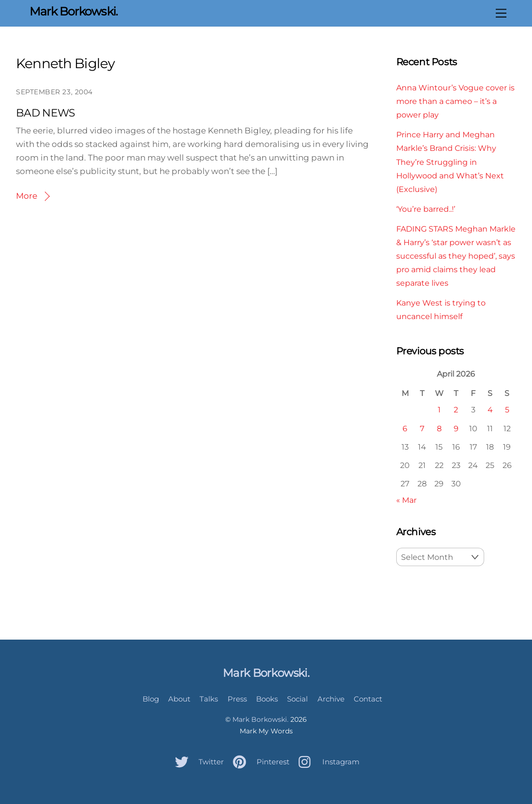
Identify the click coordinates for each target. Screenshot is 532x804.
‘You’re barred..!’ (426, 209)
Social (297, 699)
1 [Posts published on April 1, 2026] (439, 409)
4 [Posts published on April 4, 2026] (490, 409)
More (27, 196)
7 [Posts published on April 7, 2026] (422, 428)
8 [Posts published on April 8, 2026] (439, 428)
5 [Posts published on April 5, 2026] (507, 409)
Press (237, 699)
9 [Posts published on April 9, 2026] (456, 428)
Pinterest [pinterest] (259, 762)
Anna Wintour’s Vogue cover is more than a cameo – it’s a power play (455, 101)
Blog (151, 699)
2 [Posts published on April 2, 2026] (456, 409)
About (179, 699)
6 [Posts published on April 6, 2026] (405, 428)
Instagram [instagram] (327, 762)
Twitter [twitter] (197, 762)
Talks (209, 699)
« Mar (406, 500)
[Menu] (501, 13)
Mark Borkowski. (260, 719)
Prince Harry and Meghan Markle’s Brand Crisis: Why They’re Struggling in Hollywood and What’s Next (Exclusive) (450, 161)
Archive (331, 699)
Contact (368, 699)
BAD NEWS (46, 113)
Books (267, 699)
